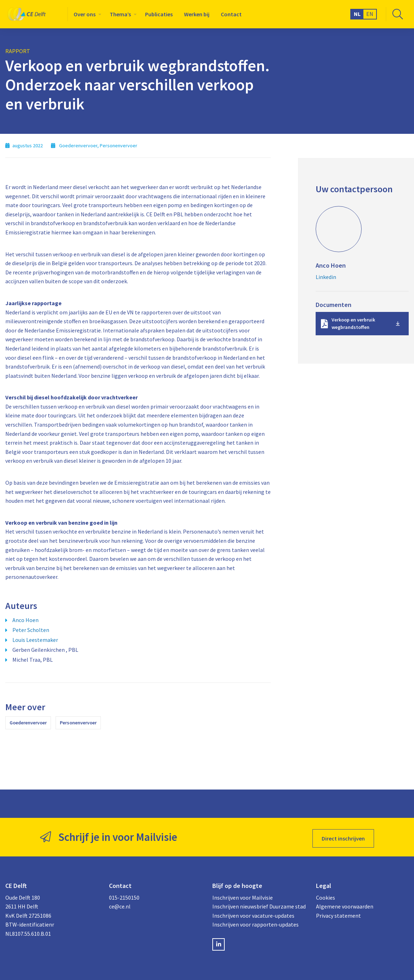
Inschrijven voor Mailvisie (243, 895)
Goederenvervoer (28, 723)
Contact (231, 14)
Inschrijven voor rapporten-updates (255, 922)
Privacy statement (338, 913)
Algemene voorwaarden (345, 904)
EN (370, 14)
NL (357, 14)
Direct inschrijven (343, 836)
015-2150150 (124, 895)
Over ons (85, 14)
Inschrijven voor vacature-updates (253, 913)
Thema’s (120, 14)
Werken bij (197, 14)
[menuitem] (86, 14)
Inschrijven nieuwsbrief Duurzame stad (259, 904)
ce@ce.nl (120, 904)
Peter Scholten (31, 630)
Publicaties (159, 14)
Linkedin (326, 277)
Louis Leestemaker (35, 640)
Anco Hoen (25, 620)
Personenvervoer (78, 723)
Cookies (326, 895)
